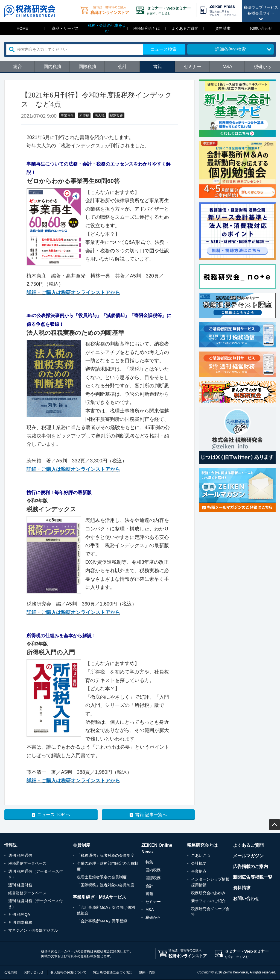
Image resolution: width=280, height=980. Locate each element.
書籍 (157, 67)
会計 (122, 67)
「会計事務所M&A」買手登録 (102, 921)
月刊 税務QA (19, 914)
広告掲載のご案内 (250, 867)
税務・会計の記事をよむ (107, 28)
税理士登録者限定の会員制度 (102, 877)
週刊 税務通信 (20, 855)
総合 (17, 67)
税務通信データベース (27, 863)
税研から (262, 67)
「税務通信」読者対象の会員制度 (106, 855)
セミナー (192, 67)
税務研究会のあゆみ (208, 893)
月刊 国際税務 (20, 922)
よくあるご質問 (185, 28)
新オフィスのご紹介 (208, 901)
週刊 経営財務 (20, 885)
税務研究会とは (147, 28)
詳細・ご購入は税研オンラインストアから (73, 293)
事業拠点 (199, 871)
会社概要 (199, 863)
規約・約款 (147, 972)
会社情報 (11, 972)
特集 (149, 862)
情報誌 (11, 845)
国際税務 (87, 67)
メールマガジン (248, 856)
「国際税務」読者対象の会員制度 (106, 885)
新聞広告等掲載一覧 (253, 877)
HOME (22, 28)
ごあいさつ (201, 855)
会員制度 (81, 845)
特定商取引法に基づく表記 (113, 972)
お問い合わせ (261, 28)
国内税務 (52, 67)
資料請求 (223, 28)
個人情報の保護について (68, 972)
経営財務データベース (27, 893)
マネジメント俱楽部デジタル (33, 930)
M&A (227, 67)
